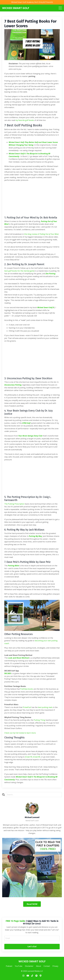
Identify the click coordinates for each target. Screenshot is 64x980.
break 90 (29, 757)
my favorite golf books (25, 120)
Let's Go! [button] (32, 946)
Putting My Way (35, 536)
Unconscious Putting (13, 385)
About (39, 966)
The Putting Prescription (14, 504)
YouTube (19, 966)
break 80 (37, 757)
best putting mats (45, 707)
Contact (47, 966)
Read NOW (32, 904)
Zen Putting (51, 274)
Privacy (55, 966)
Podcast (9, 966)
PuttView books (27, 689)
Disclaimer (29, 966)
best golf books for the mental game (19, 271)
